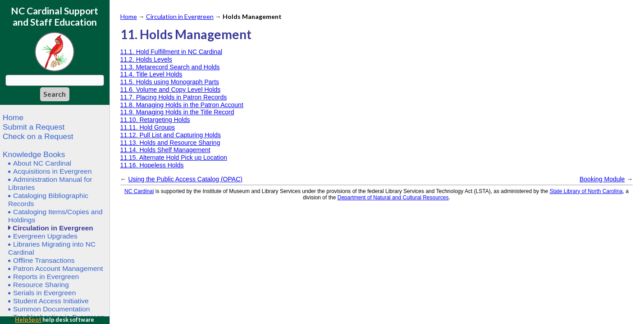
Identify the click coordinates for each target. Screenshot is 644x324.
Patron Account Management (58, 268)
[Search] (55, 94)
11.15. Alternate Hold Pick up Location (174, 157)
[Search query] (55, 80)
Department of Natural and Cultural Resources (393, 198)
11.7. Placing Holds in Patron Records (174, 97)
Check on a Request (38, 136)
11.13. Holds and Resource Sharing (170, 143)
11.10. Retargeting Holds (155, 120)
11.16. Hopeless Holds (152, 165)
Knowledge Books (34, 154)
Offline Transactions (44, 260)
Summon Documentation (51, 309)
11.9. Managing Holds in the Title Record (177, 112)
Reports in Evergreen (46, 277)
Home (13, 117)
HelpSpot (28, 320)
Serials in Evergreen (44, 293)
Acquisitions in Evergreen (53, 171)
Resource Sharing (41, 285)
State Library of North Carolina (586, 191)
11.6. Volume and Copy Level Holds (171, 90)
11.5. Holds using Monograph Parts (170, 82)
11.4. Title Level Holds (151, 74)
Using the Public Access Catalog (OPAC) (185, 179)
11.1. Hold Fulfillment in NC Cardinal (171, 52)
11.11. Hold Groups (148, 127)
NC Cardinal (139, 191)
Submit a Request (34, 127)
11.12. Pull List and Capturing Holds (171, 135)
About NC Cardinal (42, 163)
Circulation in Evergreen (53, 228)
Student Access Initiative (51, 301)
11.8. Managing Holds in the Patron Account (182, 105)
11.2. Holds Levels (146, 59)
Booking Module (602, 179)
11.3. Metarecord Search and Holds (170, 67)
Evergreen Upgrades (45, 236)
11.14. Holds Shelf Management (165, 150)
